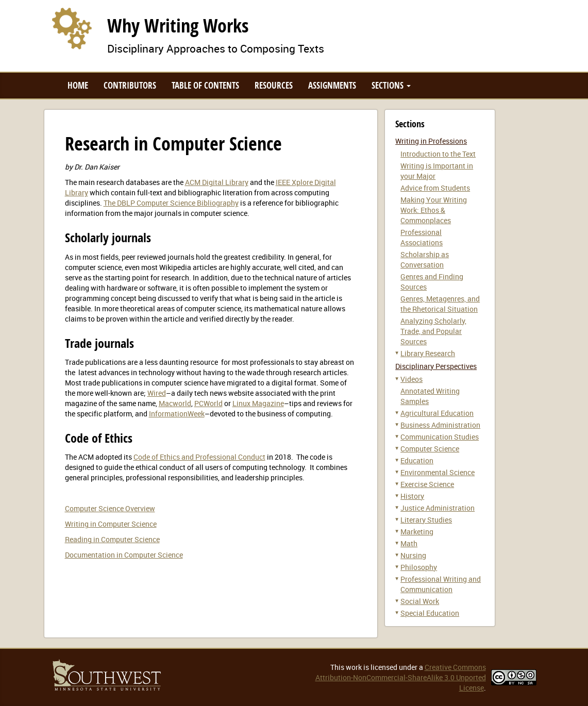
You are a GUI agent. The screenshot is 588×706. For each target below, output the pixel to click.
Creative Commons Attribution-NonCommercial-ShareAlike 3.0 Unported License (401, 677)
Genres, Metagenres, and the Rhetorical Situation (440, 304)
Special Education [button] (430, 613)
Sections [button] (391, 85)
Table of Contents (205, 85)
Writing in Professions (431, 141)
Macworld (175, 403)
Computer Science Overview (110, 508)
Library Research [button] (428, 353)
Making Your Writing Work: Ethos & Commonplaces (434, 210)
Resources (274, 85)
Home (78, 85)
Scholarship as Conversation (425, 259)
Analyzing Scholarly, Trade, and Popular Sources (433, 331)
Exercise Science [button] (427, 484)
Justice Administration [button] (438, 508)
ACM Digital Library (217, 182)
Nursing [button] (413, 555)
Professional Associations (422, 237)
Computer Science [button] (430, 449)
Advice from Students (435, 188)
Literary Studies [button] (426, 520)
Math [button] (409, 543)
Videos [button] (411, 379)
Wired (157, 393)
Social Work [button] (420, 601)
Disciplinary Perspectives (436, 366)
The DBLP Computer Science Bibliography (171, 203)
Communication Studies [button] (440, 437)
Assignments (332, 85)
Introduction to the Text (438, 154)
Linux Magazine (258, 403)
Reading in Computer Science (112, 539)
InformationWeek (177, 414)
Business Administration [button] (440, 425)
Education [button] (417, 460)
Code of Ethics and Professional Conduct (199, 457)
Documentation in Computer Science (124, 555)
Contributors (130, 85)
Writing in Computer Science (111, 524)
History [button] (412, 496)
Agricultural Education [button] (437, 413)
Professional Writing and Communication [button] (441, 584)
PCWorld (208, 403)
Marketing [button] (417, 532)
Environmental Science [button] (438, 472)
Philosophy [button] (419, 567)
